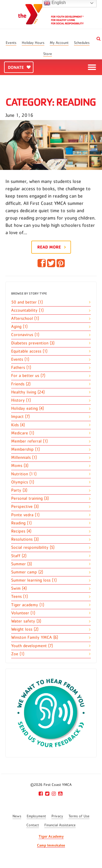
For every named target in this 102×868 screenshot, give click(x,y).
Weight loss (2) (25, 629)
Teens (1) (19, 596)
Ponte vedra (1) (25, 515)
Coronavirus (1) (25, 335)
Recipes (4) (21, 531)
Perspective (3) (25, 506)
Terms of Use (79, 816)
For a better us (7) (28, 376)
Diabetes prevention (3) (33, 343)
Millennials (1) (24, 457)
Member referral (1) (29, 441)
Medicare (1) (23, 433)
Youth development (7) (32, 646)
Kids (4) (18, 425)
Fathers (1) (21, 367)
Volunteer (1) (23, 613)
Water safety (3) (26, 621)
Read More (49, 247)
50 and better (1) (27, 302)
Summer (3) (21, 564)
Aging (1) (19, 327)
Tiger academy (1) (28, 605)
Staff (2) (19, 556)
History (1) (21, 400)
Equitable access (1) (29, 351)
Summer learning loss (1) (34, 580)
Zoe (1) (18, 654)
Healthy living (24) (28, 392)
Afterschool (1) (25, 318)
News (17, 816)
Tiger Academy (51, 836)
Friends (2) (21, 384)
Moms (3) (20, 466)
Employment (36, 816)
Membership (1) (25, 449)
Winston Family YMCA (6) (35, 637)
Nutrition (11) (24, 474)
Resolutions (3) (25, 539)
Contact (33, 825)
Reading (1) (21, 523)
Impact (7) (20, 417)
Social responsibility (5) (33, 547)
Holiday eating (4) (27, 408)
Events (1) (20, 359)
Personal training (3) (30, 498)
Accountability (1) (27, 310)
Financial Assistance (60, 825)
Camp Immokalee (51, 845)
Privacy (57, 816)
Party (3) (19, 490)
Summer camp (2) (27, 572)
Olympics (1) (23, 482)
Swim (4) (19, 588)
